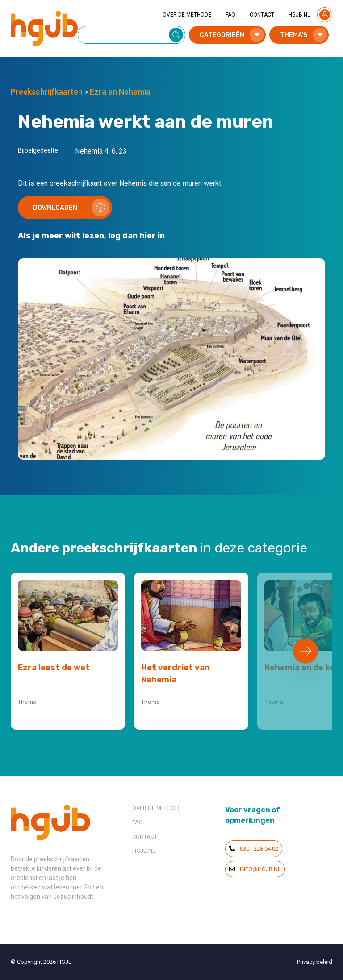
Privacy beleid (315, 962)
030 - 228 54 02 (254, 849)
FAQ (230, 15)
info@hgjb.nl (255, 869)
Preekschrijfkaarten (47, 92)
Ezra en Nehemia (120, 92)
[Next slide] (305, 651)
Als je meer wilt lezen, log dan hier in (91, 236)
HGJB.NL (299, 15)
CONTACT (262, 15)
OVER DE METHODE (187, 15)
